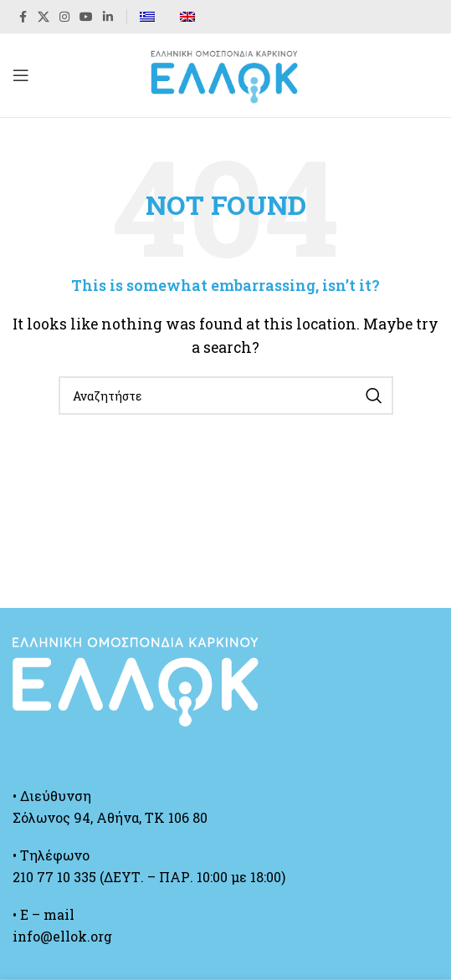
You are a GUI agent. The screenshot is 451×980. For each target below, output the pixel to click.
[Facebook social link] (23, 17)
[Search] (226, 396)
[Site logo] (226, 73)
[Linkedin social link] (108, 17)
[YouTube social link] (86, 17)
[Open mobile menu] (21, 75)
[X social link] (44, 17)
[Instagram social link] (64, 17)
